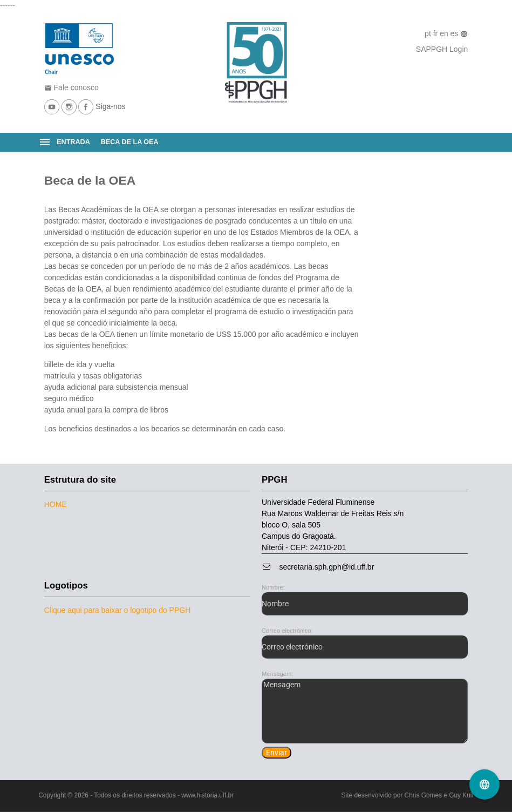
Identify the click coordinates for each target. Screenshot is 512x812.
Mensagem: (277, 674)
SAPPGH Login (442, 49)
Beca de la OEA (130, 142)
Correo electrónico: (287, 631)
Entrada (73, 142)
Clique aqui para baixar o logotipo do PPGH (118, 610)
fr (436, 33)
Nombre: (273, 587)
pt (429, 33)
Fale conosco (71, 87)
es (456, 33)
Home (56, 504)
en (445, 33)
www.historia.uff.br (207, 795)
